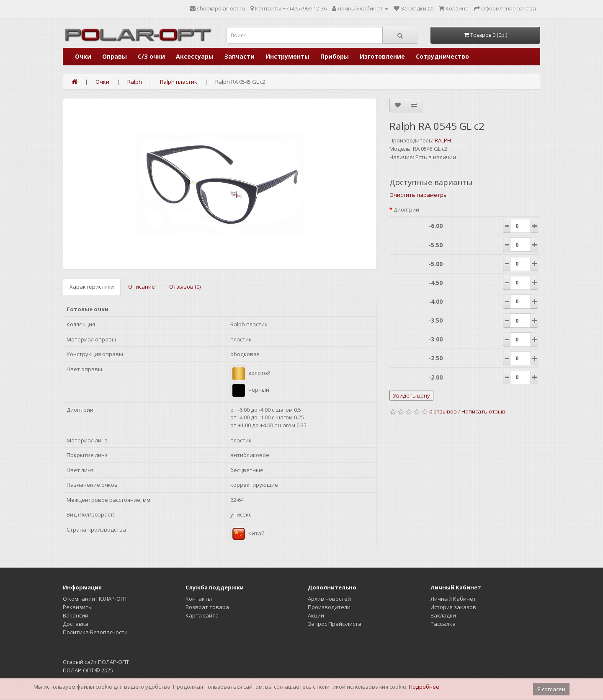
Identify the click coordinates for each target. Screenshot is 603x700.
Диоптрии (406, 210)
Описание (142, 287)
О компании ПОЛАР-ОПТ (95, 599)
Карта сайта (202, 615)
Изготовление (382, 56)
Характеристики (92, 287)
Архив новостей (329, 599)
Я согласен (551, 689)
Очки (83, 56)
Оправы (115, 56)
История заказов (453, 607)
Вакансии (76, 615)
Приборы (335, 56)
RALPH (443, 140)
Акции (316, 615)
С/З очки (151, 56)
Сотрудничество (442, 56)
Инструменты (287, 56)
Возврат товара (207, 607)
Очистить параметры (419, 195)
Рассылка (443, 624)
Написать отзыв (483, 411)
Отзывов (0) (185, 287)
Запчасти (240, 56)
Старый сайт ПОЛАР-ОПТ (96, 662)
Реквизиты (78, 607)
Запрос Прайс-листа (335, 624)
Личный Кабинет (453, 599)
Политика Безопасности (95, 632)
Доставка (76, 624)
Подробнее (424, 687)
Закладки (443, 615)
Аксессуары (195, 56)
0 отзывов (443, 411)
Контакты (199, 599)
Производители (329, 607)
